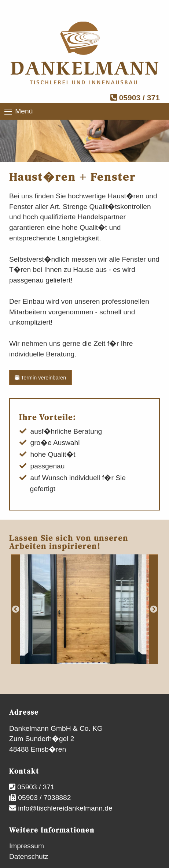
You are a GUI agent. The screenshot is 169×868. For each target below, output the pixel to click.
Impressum (27, 846)
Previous (16, 609)
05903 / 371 (135, 98)
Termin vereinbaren (40, 378)
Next (153, 609)
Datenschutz (29, 856)
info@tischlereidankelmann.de (64, 808)
